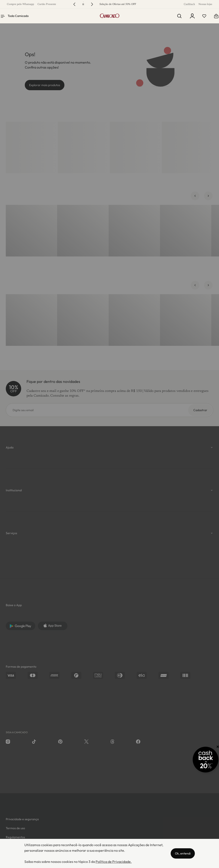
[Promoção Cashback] (200, 760)
